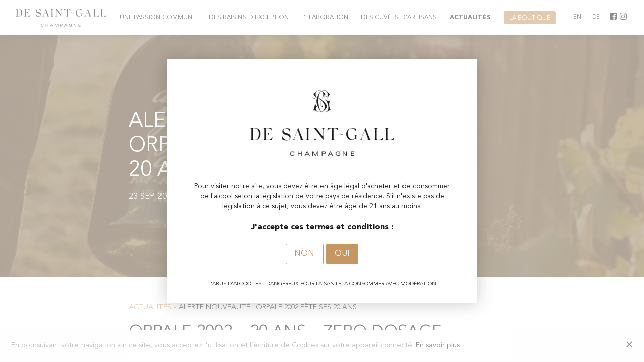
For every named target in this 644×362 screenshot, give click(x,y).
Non (304, 254)
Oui (342, 254)
